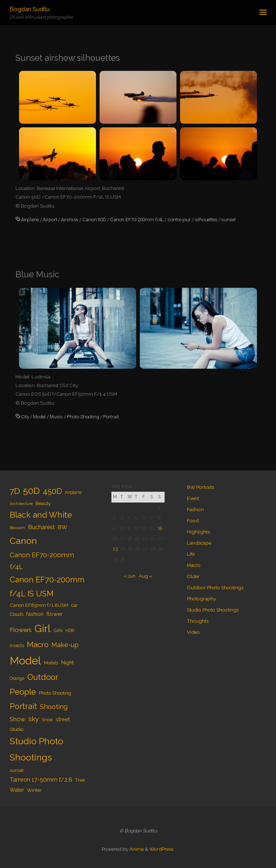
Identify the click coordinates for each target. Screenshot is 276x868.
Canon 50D (94, 219)
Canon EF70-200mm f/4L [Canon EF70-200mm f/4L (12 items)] (42, 561)
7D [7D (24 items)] (15, 491)
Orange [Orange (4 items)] (17, 678)
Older (193, 576)
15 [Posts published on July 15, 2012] (160, 528)
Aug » (145, 576)
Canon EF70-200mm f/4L (137, 219)
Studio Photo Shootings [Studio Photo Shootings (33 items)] (36, 749)
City (25, 417)
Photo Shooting (83, 417)
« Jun (130, 576)
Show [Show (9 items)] (18, 719)
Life (191, 554)
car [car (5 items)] (75, 605)
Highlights (198, 532)
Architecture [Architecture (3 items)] (21, 504)
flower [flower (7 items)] (54, 614)
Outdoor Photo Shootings (215, 587)
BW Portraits (201, 487)
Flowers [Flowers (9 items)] (21, 630)
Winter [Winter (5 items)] (34, 790)
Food (193, 521)
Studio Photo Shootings (213, 610)
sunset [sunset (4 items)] (17, 771)
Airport (50, 219)
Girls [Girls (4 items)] (58, 631)
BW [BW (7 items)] (63, 527)
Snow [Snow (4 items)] (47, 720)
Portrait (111, 417)
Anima (136, 849)
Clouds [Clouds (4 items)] (17, 614)
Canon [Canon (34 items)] (23, 541)
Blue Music (37, 274)
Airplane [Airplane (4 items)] (73, 492)
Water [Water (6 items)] (17, 790)
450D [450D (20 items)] (52, 491)
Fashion (195, 509)
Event (193, 498)
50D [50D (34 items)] (31, 491)
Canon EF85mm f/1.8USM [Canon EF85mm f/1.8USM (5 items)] (39, 605)
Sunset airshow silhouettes (68, 58)
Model (39, 417)
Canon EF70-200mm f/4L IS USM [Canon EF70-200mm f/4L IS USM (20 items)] (47, 587)
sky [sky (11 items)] (34, 719)
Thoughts (198, 621)
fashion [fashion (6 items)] (35, 614)
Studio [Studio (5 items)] (17, 729)
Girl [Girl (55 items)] (43, 628)
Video (193, 632)
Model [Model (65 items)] (25, 661)
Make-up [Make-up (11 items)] (65, 645)
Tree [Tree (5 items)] (80, 780)
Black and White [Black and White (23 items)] (41, 515)
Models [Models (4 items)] (51, 663)
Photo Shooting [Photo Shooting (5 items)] (55, 693)
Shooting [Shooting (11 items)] (54, 707)
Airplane (30, 219)
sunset (229, 219)
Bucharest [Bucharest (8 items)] (42, 527)
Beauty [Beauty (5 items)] (43, 503)
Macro (194, 565)
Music (56, 417)
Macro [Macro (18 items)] (38, 644)
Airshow (70, 219)
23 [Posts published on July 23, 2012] (115, 549)
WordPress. (162, 849)
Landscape (199, 543)
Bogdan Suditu (30, 9)
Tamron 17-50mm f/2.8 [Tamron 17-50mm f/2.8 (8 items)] (41, 780)
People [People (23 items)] (23, 692)
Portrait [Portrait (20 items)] (23, 706)
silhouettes (206, 219)
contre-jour (179, 219)
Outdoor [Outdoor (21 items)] (43, 677)
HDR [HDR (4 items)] (70, 631)
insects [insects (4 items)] (17, 646)
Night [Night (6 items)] (67, 662)
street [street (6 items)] (63, 719)
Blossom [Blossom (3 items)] (17, 528)
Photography (201, 599)
